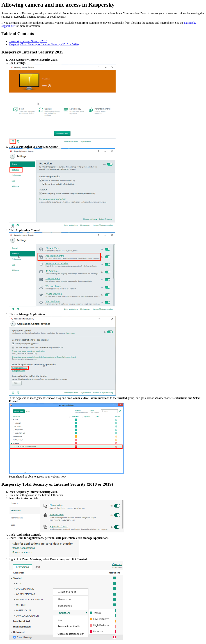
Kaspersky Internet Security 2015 (28, 41)
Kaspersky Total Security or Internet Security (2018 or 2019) (44, 44)
